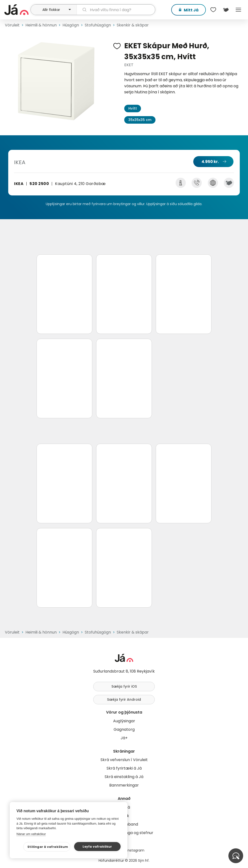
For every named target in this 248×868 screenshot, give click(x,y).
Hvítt (133, 108)
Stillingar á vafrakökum (48, 847)
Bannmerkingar (124, 785)
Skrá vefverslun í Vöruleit (124, 760)
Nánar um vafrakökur (31, 834)
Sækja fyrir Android (124, 699)
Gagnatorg (124, 729)
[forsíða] (17, 10)
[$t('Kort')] (226, 10)
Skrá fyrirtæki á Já (124, 768)
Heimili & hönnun (41, 25)
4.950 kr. (210, 162)
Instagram (136, 850)
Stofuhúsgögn (98, 25)
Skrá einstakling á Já (124, 777)
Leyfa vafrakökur (97, 847)
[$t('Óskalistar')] (213, 10)
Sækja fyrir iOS (124, 686)
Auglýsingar (124, 721)
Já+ (124, 738)
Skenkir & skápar (133, 25)
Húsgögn (71, 25)
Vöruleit (12, 25)
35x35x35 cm (140, 120)
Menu (238, 10)
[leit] (116, 10)
